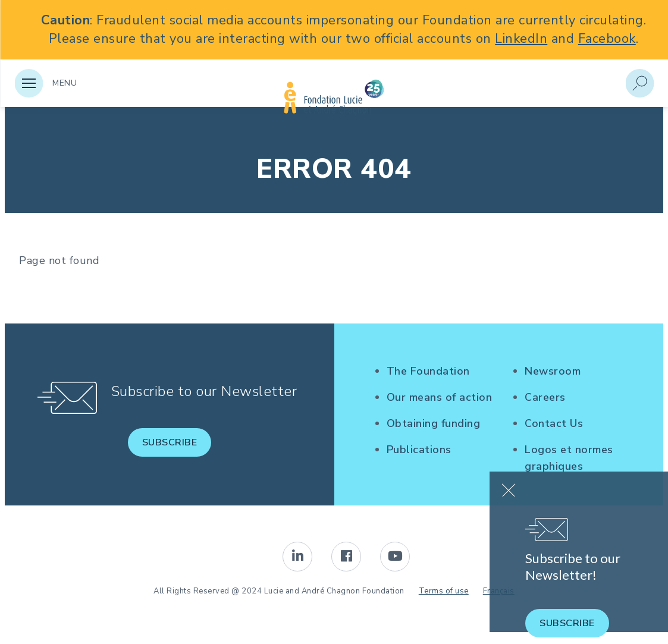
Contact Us (554, 423)
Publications (419, 450)
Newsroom (553, 371)
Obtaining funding (434, 423)
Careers (545, 397)
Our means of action (440, 397)
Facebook (607, 39)
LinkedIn (521, 39)
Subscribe (170, 442)
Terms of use (444, 591)
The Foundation (428, 371)
